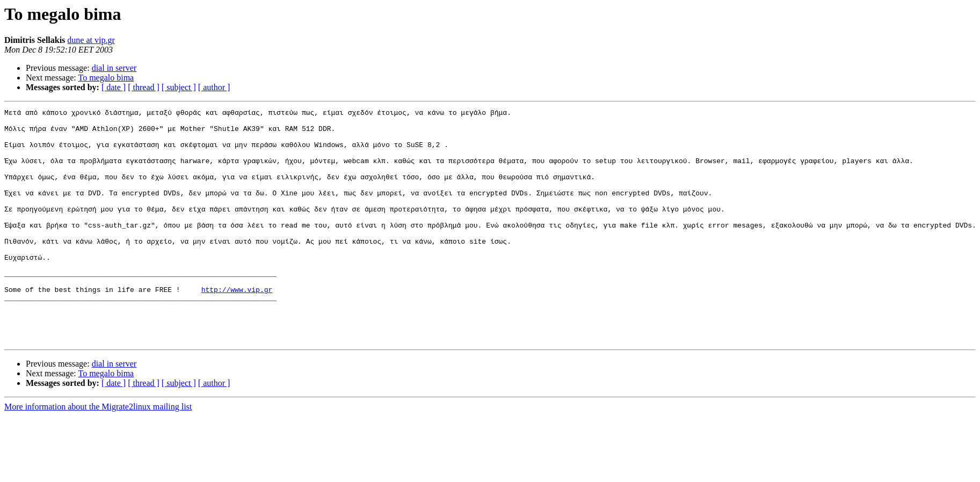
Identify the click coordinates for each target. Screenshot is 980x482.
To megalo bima (106, 78)
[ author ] (214, 87)
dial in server (114, 68)
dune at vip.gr (91, 40)
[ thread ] (144, 87)
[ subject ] (179, 87)
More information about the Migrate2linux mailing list (98, 453)
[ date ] (114, 87)
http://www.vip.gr (237, 326)
